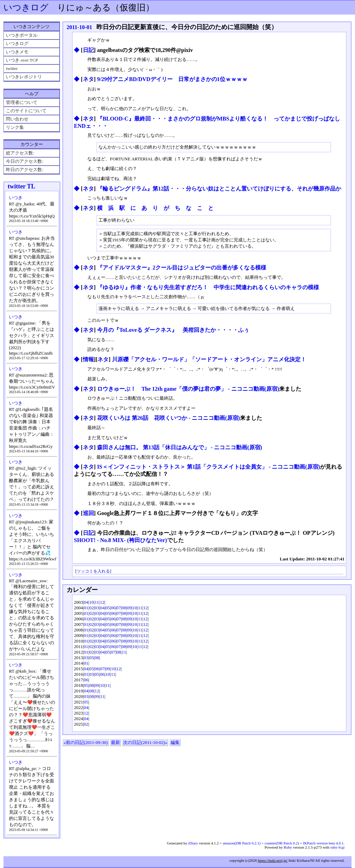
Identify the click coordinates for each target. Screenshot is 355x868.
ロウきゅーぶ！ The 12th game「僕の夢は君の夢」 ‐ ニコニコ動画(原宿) (188, 389)
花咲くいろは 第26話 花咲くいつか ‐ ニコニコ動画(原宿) (168, 418)
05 (108, 608)
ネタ (88, 79)
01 (86, 608)
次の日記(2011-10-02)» (145, 742)
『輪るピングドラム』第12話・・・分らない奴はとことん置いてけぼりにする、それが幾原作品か (219, 189)
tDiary (193, 843)
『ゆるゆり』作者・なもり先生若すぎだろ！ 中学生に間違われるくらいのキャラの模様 (208, 287)
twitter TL (21, 186)
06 (113, 608)
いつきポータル (22, 35)
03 (97, 608)
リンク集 (15, 127)
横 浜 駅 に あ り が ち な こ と (155, 208)
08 (124, 608)
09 (129, 608)
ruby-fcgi (337, 847)
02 (91, 608)
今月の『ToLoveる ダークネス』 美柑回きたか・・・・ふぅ (173, 330)
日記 (88, 50)
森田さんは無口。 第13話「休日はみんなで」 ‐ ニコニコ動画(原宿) (180, 447)
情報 (88, 359)
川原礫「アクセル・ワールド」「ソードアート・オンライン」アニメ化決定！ (209, 359)
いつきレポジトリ (24, 77)
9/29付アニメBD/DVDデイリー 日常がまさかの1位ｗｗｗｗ (172, 79)
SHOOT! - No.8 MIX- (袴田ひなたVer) (120, 540)
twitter (12, 68)
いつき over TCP (22, 60)
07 (119, 608)
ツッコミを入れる (93, 571)
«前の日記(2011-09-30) (85, 742)
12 (102, 602)
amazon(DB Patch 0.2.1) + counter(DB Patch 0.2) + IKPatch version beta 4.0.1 (283, 843)
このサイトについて (26, 111)
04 (86, 602)
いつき (16, 198)
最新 (115, 742)
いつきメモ (17, 52)
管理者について (22, 102)
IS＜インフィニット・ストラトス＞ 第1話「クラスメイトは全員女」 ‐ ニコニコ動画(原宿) (209, 467)
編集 (175, 742)
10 (91, 602)
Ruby (288, 847)
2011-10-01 (79, 27)
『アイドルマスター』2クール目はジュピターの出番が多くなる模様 (182, 268)
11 (97, 602)
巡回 (88, 513)
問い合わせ (17, 119)
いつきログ (26, 7)
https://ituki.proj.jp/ (273, 860)
